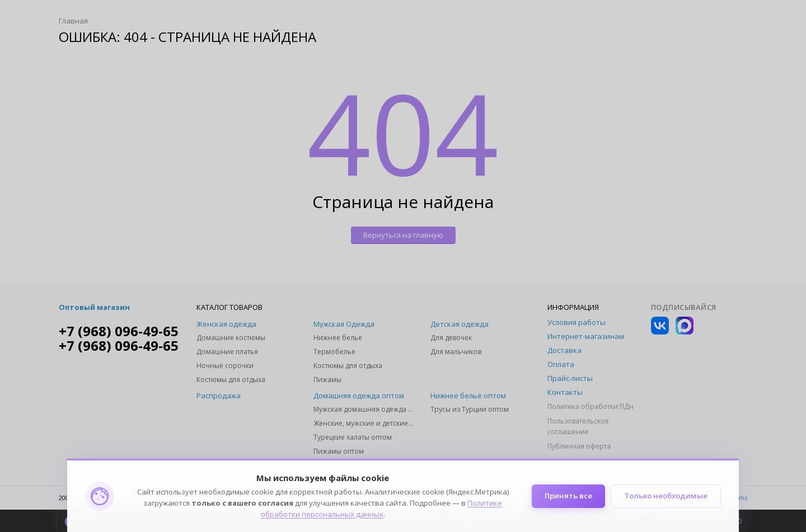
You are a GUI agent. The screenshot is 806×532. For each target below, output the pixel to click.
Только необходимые (666, 496)
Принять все (568, 496)
